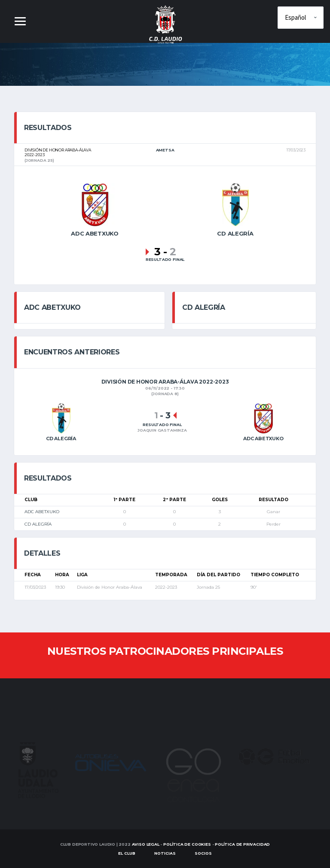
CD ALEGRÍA (38, 524)
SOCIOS (203, 853)
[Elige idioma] (301, 18)
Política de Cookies (187, 844)
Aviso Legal (146, 844)
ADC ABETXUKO (42, 512)
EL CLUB (127, 853)
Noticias (165, 853)
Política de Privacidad (242, 844)
